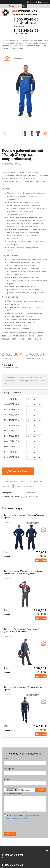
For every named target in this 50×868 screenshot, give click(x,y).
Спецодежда (24, 40)
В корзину (42, 560)
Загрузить (40, 790)
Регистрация (43, 2)
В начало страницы (45, 851)
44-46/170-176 (11, 399)
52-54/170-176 (11, 420)
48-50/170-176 (11, 409)
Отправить (10, 834)
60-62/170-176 (11, 441)
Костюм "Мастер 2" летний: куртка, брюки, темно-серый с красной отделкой (23, 572)
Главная (5, 40)
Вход (32, 2)
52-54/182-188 (11, 425)
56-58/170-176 (11, 431)
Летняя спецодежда (40, 40)
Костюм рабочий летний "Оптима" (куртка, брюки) (23, 688)
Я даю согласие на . (21, 817)
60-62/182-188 (11, 446)
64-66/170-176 (11, 452)
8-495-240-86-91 (26, 31)
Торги (11, 6)
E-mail (8, 779)
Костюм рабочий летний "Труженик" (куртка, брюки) (24, 516)
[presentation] (24, 826)
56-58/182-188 (11, 436)
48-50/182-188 (11, 415)
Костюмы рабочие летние (14, 43)
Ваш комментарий (13, 794)
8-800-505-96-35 (26, 19)
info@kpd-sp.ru (25, 23)
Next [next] (45, 133)
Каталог (13, 40)
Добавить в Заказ (18, 471)
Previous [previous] (5, 133)
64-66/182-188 (11, 457)
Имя (7, 758)
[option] (25, 91)
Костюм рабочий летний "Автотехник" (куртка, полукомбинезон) (22, 630)
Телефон (9, 769)
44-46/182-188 (11, 404)
